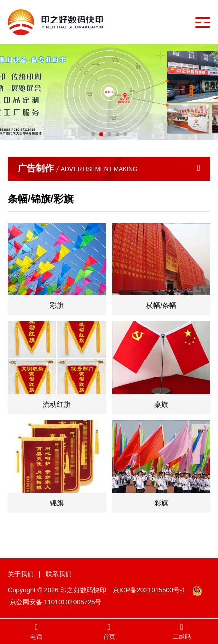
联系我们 (59, 574)
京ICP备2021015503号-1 (149, 590)
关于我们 (21, 574)
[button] (93, 134)
